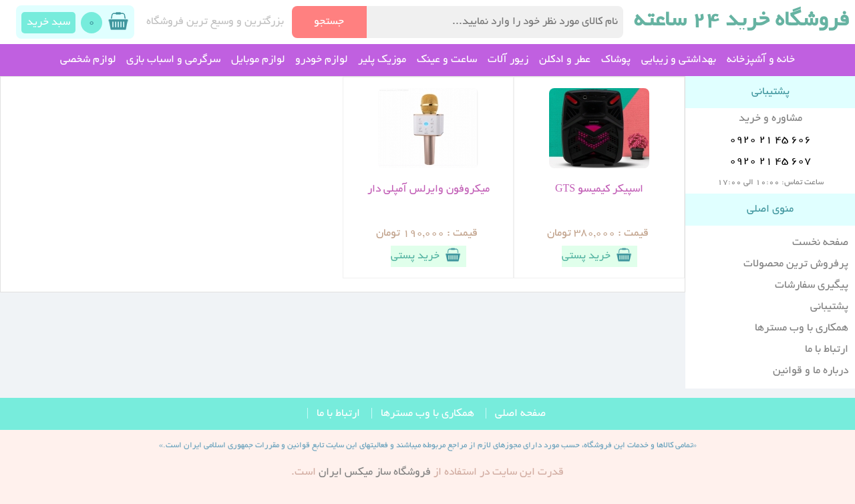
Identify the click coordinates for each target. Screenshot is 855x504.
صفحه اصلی (520, 414)
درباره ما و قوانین (811, 371)
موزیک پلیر (382, 60)
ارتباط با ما (827, 350)
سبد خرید (48, 23)
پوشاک (616, 60)
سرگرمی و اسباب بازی (173, 60)
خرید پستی (600, 255)
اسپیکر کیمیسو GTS (599, 190)
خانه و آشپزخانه (761, 60)
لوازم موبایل (258, 60)
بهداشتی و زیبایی (679, 60)
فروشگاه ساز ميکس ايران (375, 473)
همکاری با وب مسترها (802, 328)
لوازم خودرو (321, 60)
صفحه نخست (820, 243)
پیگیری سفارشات (812, 286)
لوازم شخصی (88, 60)
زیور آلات (508, 60)
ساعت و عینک (447, 60)
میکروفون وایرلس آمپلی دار (429, 190)
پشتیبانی (829, 307)
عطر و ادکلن (565, 60)
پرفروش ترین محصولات (796, 264)
